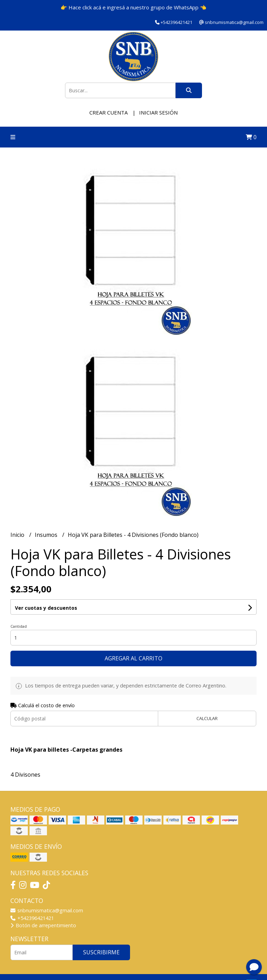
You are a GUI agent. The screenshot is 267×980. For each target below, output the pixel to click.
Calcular (207, 718)
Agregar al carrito (133, 658)
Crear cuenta (108, 112)
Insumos (47, 535)
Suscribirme (101, 952)
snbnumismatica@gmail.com (47, 910)
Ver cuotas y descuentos (46, 608)
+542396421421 (32, 918)
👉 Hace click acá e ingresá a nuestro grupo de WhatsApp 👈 (133, 7)
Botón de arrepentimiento (43, 925)
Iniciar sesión (158, 112)
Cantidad (19, 626)
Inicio (18, 535)
